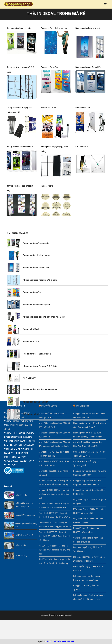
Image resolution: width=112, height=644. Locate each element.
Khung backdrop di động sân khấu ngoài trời (44, 312)
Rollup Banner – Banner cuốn (20, 142)
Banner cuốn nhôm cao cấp (19, 28)
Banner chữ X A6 (83, 103)
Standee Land (66, 611)
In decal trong (47, 181)
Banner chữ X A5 (48, 103)
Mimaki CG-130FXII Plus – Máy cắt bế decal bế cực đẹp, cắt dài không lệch (54, 489)
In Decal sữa (20, 541)
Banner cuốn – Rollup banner (54, 28)
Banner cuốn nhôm (49, 63)
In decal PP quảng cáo (25, 510)
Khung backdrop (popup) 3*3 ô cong (40, 275)
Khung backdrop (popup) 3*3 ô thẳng (40, 361)
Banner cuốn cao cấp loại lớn (88, 63)
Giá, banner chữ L (31, 409)
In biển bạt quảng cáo (25, 531)
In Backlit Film (21, 490)
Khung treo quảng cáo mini (36, 397)
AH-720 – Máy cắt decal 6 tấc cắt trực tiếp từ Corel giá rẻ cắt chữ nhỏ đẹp (55, 545)
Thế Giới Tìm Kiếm (20, 416)
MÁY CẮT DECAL (49, 401)
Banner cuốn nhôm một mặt (88, 28)
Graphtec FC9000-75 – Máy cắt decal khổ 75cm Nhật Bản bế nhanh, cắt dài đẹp (55, 532)
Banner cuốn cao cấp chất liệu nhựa (40, 385)
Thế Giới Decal (83, 401)
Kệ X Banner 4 (82, 142)
